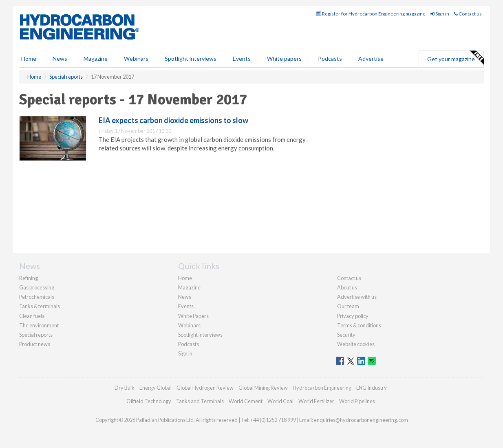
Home (29, 58)
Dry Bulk (125, 388)
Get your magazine (455, 58)
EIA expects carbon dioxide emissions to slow (173, 120)
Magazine (96, 58)
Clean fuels (32, 316)
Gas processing (37, 287)
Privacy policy (353, 316)
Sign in (440, 14)
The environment (39, 325)
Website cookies (356, 344)
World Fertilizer (316, 401)
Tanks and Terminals (200, 401)
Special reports (36, 335)
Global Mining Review (263, 388)
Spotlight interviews (191, 58)
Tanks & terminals (40, 306)
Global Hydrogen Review (205, 388)
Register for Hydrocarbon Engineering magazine (371, 14)
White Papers (193, 316)
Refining (29, 278)
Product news (35, 344)
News (185, 297)
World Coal (280, 401)
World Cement (246, 401)
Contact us (468, 14)
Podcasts (330, 58)
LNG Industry (372, 388)
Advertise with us (357, 297)
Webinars (136, 58)
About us (347, 287)
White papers (284, 58)
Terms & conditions (359, 325)
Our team (348, 306)
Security (346, 335)
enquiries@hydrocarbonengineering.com (361, 420)
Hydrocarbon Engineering (322, 388)
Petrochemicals (37, 297)
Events (242, 58)
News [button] (60, 58)
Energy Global (156, 388)
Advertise (371, 58)
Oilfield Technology (149, 401)
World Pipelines (357, 401)
